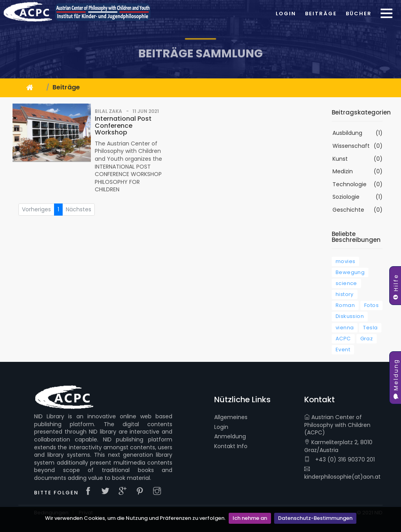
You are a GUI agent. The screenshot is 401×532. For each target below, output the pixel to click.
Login (286, 14)
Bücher (359, 14)
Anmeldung (230, 437)
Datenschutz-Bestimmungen (315, 518)
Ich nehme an (250, 518)
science (346, 283)
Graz (367, 339)
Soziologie (346, 197)
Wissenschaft (351, 146)
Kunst (340, 159)
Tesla (370, 328)
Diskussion (350, 316)
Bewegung (350, 272)
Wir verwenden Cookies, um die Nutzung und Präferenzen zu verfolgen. (135, 518)
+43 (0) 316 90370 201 (340, 460)
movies (345, 261)
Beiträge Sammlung (200, 64)
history (345, 294)
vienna (345, 328)
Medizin (343, 172)
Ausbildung (347, 133)
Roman (345, 305)
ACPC (343, 339)
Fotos (371, 305)
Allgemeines (231, 417)
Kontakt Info (231, 446)
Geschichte (348, 210)
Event (343, 350)
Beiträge (321, 14)
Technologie (350, 184)
